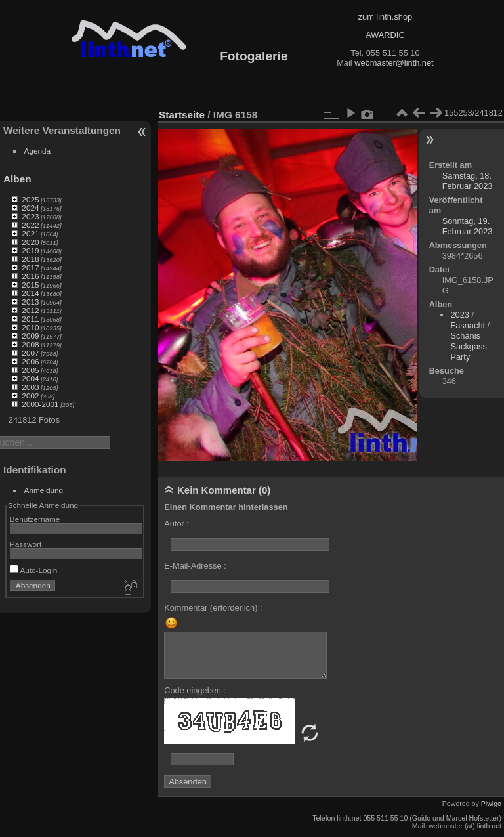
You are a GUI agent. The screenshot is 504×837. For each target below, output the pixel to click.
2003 (30, 387)
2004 (30, 378)
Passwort (26, 544)
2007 (30, 353)
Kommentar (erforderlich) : (213, 608)
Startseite (182, 115)
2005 (30, 370)
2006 (30, 361)
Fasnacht (468, 325)
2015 (30, 285)
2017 (30, 268)
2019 (30, 250)
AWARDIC (385, 35)
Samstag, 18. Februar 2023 (468, 181)
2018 (30, 259)
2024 (30, 208)
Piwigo (491, 804)
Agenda (38, 151)
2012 (30, 310)
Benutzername (35, 519)
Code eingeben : (195, 690)
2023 (30, 216)
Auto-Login (34, 570)
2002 (30, 396)
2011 (30, 319)
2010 (30, 327)
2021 (30, 233)
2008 (30, 344)
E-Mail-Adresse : (195, 566)
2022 (30, 225)
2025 (30, 199)
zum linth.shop (386, 17)
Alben (17, 179)
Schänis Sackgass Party (468, 346)
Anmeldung (44, 490)
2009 (30, 336)
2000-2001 (40, 404)
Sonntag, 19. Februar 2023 (468, 226)
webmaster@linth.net (394, 63)
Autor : (177, 524)
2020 (30, 242)
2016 (30, 276)
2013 (30, 302)
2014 (30, 293)
